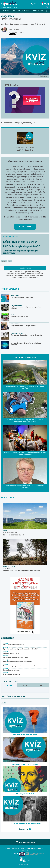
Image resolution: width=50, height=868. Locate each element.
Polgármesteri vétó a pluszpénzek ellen (23, 326)
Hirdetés (7, 848)
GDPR (22, 848)
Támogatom (25, 227)
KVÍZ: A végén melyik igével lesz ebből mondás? (25, 823)
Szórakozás (8, 16)
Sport (13, 314)
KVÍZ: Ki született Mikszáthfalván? (20, 242)
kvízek (4, 261)
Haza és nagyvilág (21, 11)
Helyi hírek (37, 11)
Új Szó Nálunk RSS (12, 854)
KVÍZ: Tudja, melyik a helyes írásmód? (22, 246)
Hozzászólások (25, 268)
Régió (5, 531)
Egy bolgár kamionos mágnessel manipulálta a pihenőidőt (26, 308)
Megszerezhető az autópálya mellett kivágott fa (26, 335)
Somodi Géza (14, 30)
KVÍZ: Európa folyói (25, 150)
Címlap (6, 11)
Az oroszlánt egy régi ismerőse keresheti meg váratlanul (26, 344)
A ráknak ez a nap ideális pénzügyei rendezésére (21, 252)
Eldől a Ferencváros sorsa (19, 316)
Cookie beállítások (24, 850)
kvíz (10, 261)
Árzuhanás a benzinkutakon (12, 674)
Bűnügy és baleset (17, 305)
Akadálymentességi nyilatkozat (34, 848)
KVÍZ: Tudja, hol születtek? (25, 794)
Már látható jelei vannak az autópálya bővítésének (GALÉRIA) (25, 387)
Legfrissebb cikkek (25, 842)
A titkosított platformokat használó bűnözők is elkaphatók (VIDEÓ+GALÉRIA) (25, 420)
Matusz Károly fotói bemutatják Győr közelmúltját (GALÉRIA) (25, 487)
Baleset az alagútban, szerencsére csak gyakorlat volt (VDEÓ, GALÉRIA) (25, 453)
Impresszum (15, 848)
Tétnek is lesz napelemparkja (14, 535)
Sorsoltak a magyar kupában (12, 670)
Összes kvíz (25, 829)
